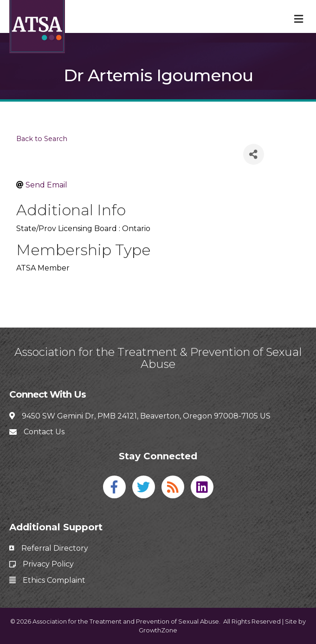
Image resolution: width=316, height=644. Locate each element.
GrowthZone (158, 630)
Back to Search (42, 139)
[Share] (254, 154)
